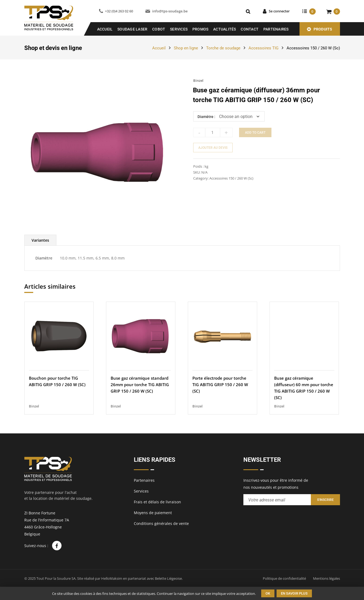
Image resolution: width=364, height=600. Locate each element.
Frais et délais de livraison (157, 502)
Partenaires (276, 29)
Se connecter (279, 11)
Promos (200, 29)
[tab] (40, 240)
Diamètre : (206, 117)
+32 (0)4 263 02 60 (119, 11)
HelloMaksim (112, 578)
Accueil (105, 29)
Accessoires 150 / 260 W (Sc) (313, 48)
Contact (250, 29)
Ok (268, 593)
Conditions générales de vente (161, 523)
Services (179, 29)
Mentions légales (326, 578)
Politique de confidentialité (284, 578)
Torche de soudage (223, 48)
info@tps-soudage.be (170, 11)
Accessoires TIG (263, 48)
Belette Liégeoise (168, 578)
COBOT (159, 29)
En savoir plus (294, 593)
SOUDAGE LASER (132, 29)
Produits (323, 29)
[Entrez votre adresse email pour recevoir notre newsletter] (277, 500)
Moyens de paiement (153, 513)
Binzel (198, 80)
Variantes (40, 240)
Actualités (225, 29)
